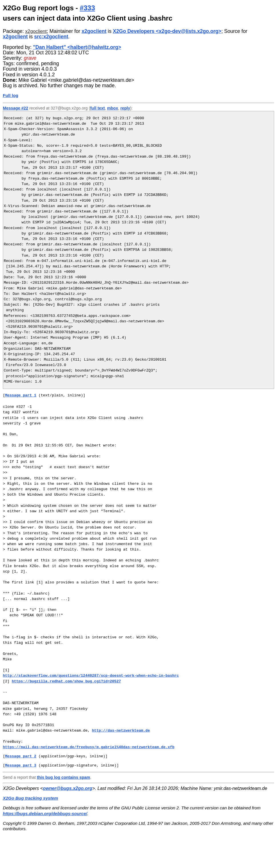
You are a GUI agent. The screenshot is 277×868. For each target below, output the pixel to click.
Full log (11, 95)
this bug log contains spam (63, 777)
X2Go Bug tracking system (30, 798)
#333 (87, 8)
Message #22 (16, 108)
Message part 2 (21, 756)
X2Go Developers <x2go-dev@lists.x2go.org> (167, 31)
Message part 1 (21, 395)
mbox (113, 108)
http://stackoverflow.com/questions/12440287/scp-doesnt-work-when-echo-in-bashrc (91, 676)
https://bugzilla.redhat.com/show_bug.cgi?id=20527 (66, 681)
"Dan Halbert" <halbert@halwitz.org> (77, 47)
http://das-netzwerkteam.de (121, 730)
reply (125, 108)
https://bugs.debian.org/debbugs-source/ (45, 814)
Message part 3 (21, 765)
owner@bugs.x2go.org (68, 788)
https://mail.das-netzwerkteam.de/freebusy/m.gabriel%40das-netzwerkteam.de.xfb (89, 747)
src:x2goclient (51, 37)
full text (98, 108)
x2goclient (36, 31)
